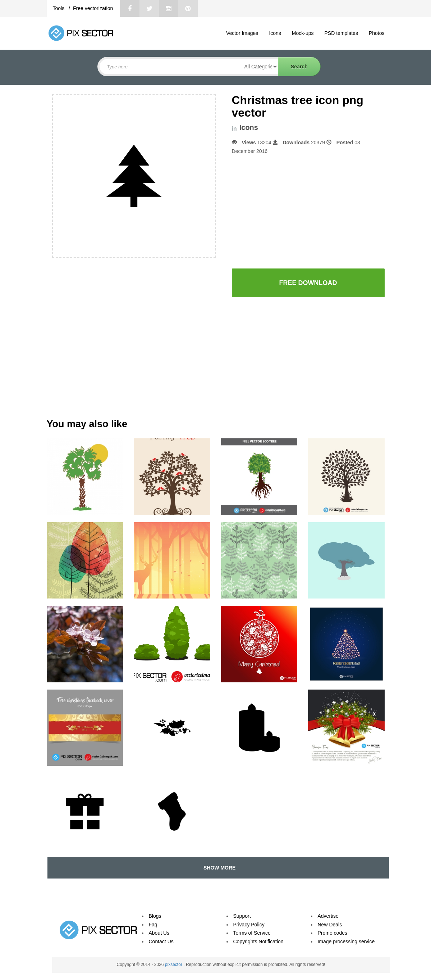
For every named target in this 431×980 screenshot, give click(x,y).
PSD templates (341, 33)
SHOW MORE (218, 868)
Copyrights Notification (258, 941)
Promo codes (333, 933)
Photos (377, 33)
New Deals (330, 925)
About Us (159, 933)
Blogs (155, 916)
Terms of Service (252, 933)
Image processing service (346, 941)
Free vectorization (93, 8)
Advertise (328, 916)
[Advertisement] (292, 212)
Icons (275, 33)
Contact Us (161, 941)
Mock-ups (303, 33)
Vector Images (242, 33)
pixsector (174, 965)
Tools (59, 8)
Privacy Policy (249, 925)
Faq (153, 925)
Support (242, 916)
